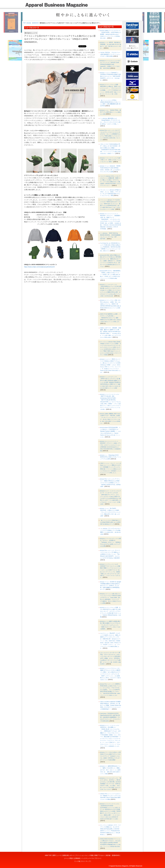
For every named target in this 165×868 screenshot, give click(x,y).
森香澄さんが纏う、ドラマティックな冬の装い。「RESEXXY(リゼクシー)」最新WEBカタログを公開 (110, 318)
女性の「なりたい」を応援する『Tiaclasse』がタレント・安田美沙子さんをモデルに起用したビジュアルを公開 (111, 542)
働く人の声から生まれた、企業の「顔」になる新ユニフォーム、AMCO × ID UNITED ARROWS (110, 304)
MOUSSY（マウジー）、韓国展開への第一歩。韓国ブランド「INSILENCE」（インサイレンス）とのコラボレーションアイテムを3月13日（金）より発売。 (111, 221)
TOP (24, 23)
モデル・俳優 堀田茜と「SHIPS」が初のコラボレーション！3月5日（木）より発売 (111, 274)
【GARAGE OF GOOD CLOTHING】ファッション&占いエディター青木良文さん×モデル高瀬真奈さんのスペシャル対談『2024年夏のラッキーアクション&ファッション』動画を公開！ (110, 811)
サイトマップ (86, 861)
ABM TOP (48, 855)
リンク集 (77, 861)
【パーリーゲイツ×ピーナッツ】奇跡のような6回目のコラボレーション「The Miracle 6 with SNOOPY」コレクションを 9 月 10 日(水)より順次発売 (110, 554)
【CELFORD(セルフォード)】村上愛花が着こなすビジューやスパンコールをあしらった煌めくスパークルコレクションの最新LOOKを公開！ (111, 290)
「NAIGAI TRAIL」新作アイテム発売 (111, 112)
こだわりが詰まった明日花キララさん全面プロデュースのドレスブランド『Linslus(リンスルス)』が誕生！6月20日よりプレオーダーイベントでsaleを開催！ (110, 756)
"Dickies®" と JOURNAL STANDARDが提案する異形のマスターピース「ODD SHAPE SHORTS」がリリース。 (110, 76)
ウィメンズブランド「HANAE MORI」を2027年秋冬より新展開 (111, 34)
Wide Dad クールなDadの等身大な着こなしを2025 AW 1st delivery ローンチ (110, 522)
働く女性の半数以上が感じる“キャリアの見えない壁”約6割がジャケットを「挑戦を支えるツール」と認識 (110, 261)
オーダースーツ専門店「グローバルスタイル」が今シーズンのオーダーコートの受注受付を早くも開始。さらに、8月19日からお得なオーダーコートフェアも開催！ (111, 658)
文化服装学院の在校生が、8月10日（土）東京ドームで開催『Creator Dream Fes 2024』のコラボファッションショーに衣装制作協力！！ (111, 705)
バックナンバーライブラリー (91, 858)
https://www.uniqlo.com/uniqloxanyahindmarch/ (39, 267)
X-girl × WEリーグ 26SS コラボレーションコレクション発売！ (110, 160)
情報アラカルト (100, 855)
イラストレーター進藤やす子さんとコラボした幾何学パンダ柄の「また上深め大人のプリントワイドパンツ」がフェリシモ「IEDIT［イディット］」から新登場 (110, 674)
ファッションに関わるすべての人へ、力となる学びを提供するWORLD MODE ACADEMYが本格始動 (110, 843)
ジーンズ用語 (68, 858)
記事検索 (77, 858)
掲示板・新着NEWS (33, 23)
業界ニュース (57, 855)
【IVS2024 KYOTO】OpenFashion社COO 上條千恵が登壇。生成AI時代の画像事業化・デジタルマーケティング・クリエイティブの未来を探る (110, 717)
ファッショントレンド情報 (84, 855)
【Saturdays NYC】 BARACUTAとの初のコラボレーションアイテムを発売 (110, 457)
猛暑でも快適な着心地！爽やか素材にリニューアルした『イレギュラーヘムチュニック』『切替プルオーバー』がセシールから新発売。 (110, 625)
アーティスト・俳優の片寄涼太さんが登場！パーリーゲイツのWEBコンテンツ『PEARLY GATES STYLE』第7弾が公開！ (110, 483)
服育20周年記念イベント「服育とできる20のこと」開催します (110, 770)
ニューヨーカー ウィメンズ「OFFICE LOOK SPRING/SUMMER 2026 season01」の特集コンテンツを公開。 (110, 64)
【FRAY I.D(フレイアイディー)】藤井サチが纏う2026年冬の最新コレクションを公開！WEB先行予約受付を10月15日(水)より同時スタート (110, 382)
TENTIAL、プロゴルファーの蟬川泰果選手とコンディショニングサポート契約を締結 (110, 54)
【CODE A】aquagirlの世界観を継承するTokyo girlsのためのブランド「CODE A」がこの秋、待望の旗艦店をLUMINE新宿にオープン (111, 586)
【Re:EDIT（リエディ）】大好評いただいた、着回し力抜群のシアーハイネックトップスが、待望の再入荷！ (110, 641)
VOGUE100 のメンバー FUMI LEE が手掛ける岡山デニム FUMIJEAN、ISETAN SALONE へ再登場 (110, 247)
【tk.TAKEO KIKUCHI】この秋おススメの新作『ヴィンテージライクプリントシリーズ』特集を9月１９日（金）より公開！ (110, 512)
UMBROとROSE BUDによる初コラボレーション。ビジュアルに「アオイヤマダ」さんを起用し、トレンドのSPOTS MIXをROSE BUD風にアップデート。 (110, 690)
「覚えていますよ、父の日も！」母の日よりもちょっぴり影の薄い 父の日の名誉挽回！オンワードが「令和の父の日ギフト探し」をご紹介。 (111, 784)
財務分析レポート (69, 855)
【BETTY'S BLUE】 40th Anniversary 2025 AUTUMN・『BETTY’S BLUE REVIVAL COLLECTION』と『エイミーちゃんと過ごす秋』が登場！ (111, 402)
